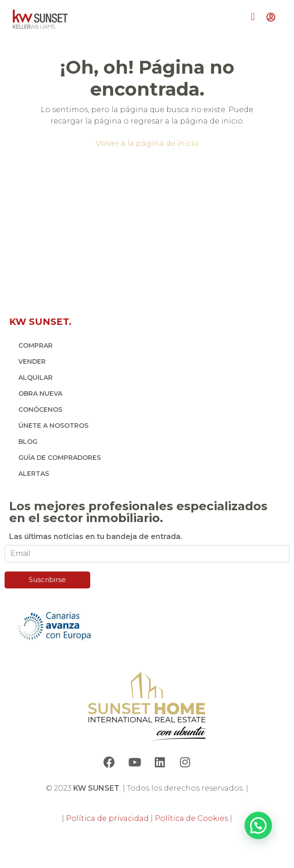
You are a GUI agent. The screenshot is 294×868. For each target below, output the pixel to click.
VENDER (32, 361)
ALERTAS (34, 474)
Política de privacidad (107, 818)
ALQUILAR (35, 377)
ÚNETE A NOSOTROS (53, 426)
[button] (253, 17)
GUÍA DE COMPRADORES (60, 458)
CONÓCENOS (40, 410)
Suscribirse (47, 580)
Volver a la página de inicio (147, 143)
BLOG (28, 442)
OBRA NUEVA (40, 394)
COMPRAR (35, 345)
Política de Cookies (191, 818)
